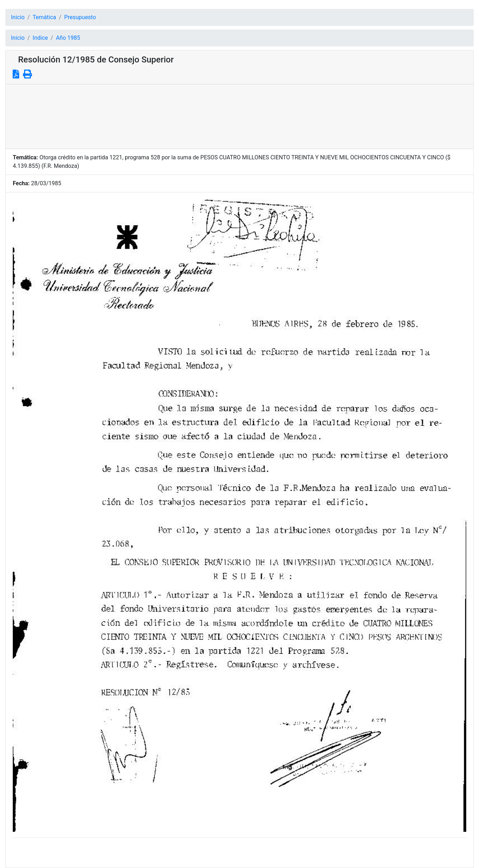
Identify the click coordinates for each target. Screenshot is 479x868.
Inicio (18, 17)
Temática (44, 17)
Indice (40, 38)
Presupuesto (80, 17)
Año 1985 (68, 38)
